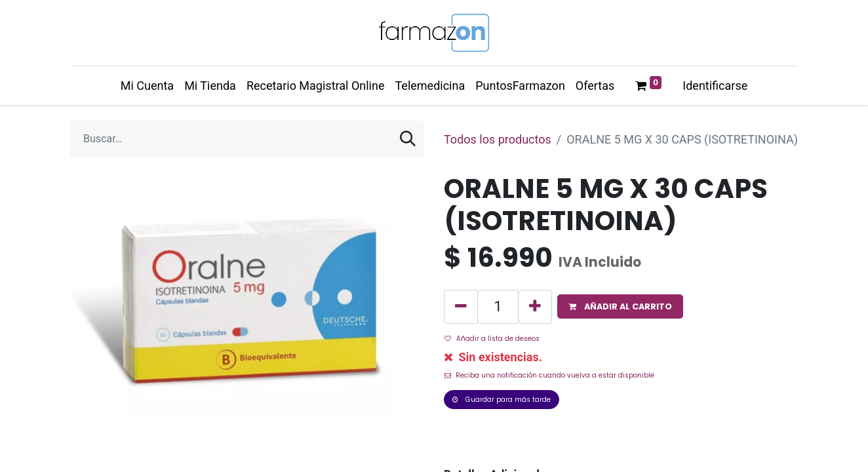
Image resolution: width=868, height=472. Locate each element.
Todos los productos (498, 139)
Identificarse (715, 86)
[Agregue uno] (535, 307)
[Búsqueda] (408, 139)
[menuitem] (147, 86)
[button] (620, 306)
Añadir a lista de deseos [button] (492, 339)
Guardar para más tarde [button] (502, 400)
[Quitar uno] (461, 307)
